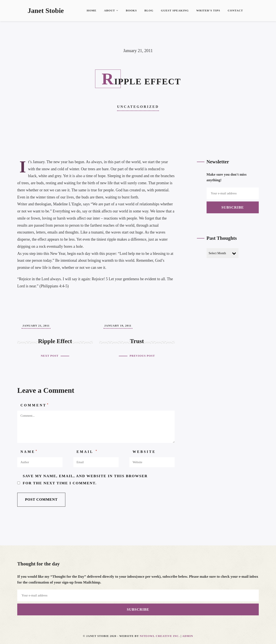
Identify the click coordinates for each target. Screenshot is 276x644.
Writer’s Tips (208, 10)
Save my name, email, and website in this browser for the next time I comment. (85, 480)
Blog (149, 10)
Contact (235, 10)
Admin (188, 636)
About (111, 10)
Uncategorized (138, 107)
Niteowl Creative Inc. (160, 636)
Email (87, 451)
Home (92, 10)
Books (131, 10)
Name (29, 451)
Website (144, 452)
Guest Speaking (175, 10)
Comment (35, 405)
